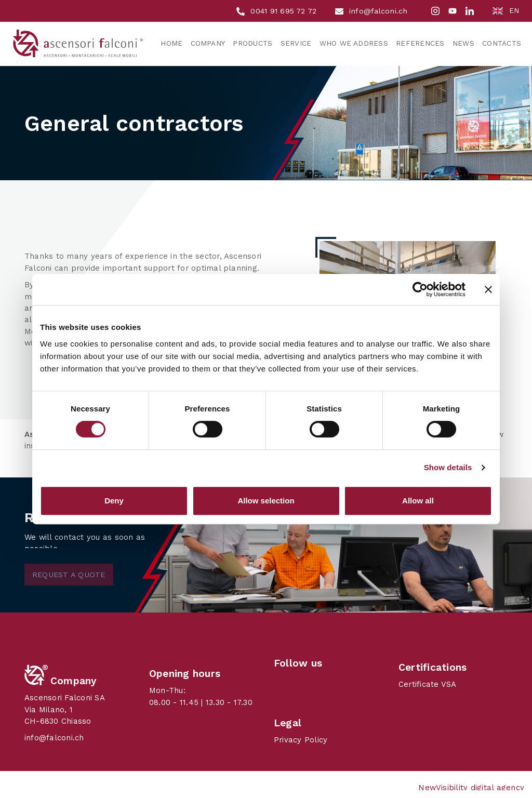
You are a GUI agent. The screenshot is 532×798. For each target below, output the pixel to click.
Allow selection (266, 501)
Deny (114, 501)
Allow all (418, 501)
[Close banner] (488, 289)
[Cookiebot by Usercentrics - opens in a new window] (420, 289)
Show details (448, 467)
